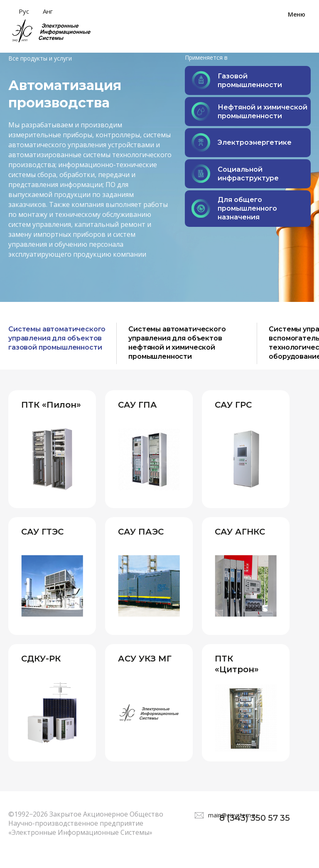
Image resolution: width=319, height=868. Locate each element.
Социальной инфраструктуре (235, 174)
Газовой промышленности (237, 80)
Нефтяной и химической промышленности (249, 111)
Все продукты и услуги (40, 58)
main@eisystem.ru (233, 823)
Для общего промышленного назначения (234, 208)
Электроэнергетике (242, 142)
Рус (24, 11)
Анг (48, 11)
